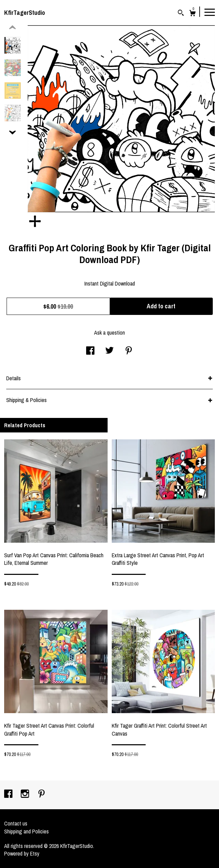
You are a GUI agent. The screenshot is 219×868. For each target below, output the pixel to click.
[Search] (181, 14)
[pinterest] (42, 794)
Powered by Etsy (22, 853)
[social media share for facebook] (90, 351)
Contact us (16, 823)
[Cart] (193, 14)
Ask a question (109, 333)
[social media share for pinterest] (129, 351)
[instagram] (26, 794)
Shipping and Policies (26, 831)
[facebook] (9, 794)
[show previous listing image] (12, 28)
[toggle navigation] (210, 12)
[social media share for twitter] (109, 351)
